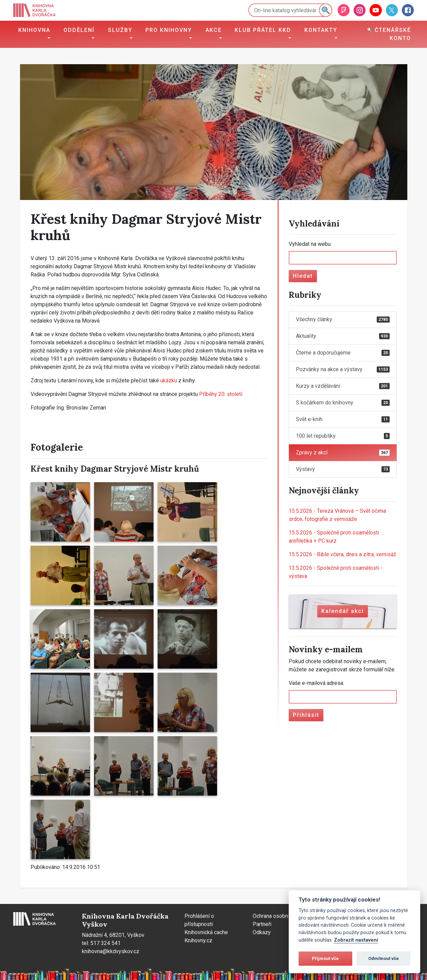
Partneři (262, 924)
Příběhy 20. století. (221, 394)
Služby (120, 30)
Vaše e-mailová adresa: (316, 683)
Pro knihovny (169, 30)
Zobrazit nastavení (356, 940)
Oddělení (79, 30)
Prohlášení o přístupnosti (199, 920)
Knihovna (34, 30)
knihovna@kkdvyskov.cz (111, 951)
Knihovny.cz (198, 940)
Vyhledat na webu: (310, 244)
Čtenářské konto (389, 34)
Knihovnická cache (206, 932)
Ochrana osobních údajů (281, 916)
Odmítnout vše (384, 958)
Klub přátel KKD (263, 30)
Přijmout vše (325, 958)
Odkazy (262, 932)
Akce (214, 30)
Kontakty (321, 30)
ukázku (169, 380)
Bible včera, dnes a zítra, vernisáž (342, 554)
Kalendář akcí (343, 611)
